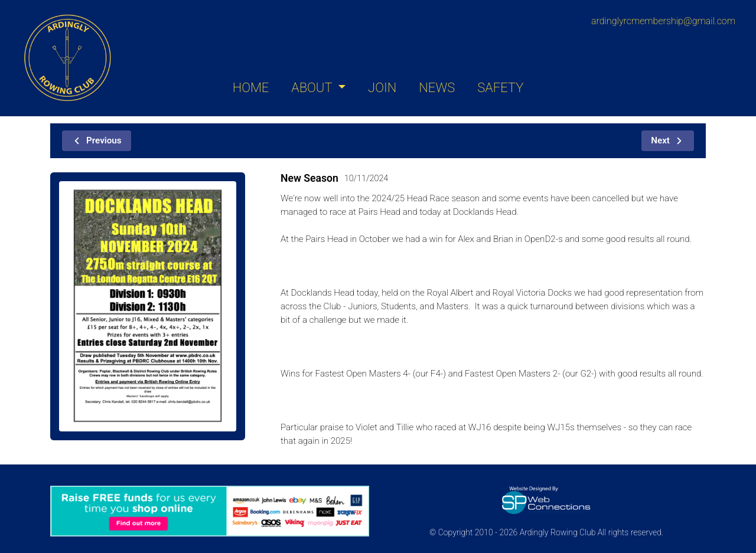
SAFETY (500, 88)
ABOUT (313, 88)
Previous (97, 140)
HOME (251, 88)
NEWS (437, 88)
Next (668, 140)
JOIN (382, 88)
